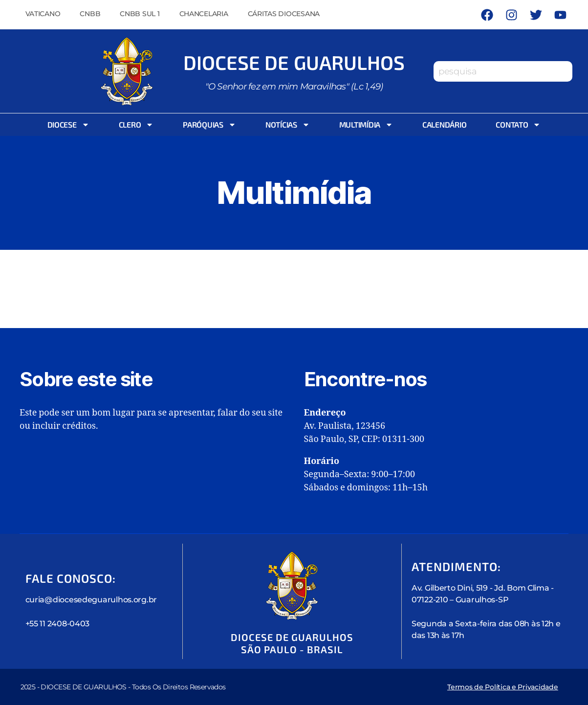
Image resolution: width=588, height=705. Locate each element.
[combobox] (503, 71)
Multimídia (366, 125)
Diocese (68, 125)
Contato (518, 125)
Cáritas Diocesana (284, 14)
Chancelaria (204, 14)
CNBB (90, 14)
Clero (136, 125)
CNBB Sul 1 (140, 14)
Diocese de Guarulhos (294, 62)
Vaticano (43, 14)
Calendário (444, 124)
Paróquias (209, 125)
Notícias (288, 125)
